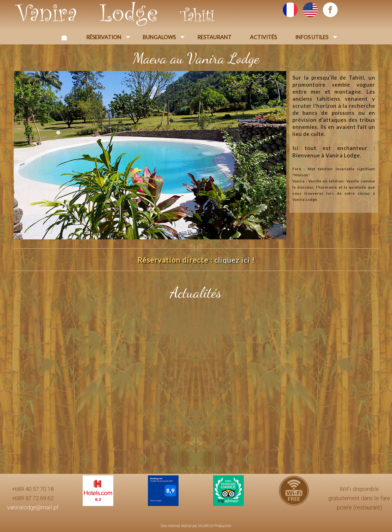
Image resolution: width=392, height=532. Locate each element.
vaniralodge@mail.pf (33, 508)
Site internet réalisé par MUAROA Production (196, 526)
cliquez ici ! (235, 260)
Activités (263, 37)
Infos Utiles (312, 37)
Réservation (104, 37)
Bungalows (159, 37)
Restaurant (214, 37)
